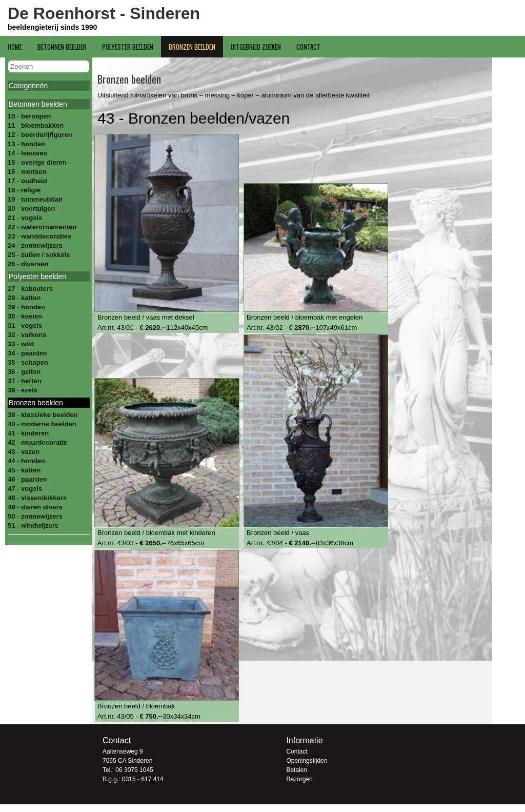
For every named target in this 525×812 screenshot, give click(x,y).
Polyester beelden (128, 47)
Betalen (297, 770)
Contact (308, 47)
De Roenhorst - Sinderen (104, 13)
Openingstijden (307, 761)
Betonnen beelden (62, 47)
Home (15, 47)
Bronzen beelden (192, 47)
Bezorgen (299, 779)
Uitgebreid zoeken (256, 47)
